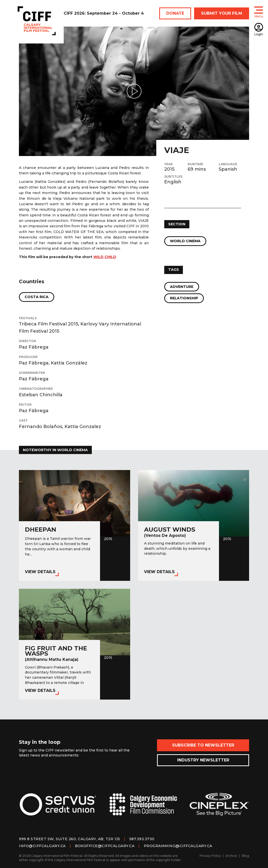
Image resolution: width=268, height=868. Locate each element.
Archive (231, 856)
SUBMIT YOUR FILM (222, 13)
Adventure (182, 287)
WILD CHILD (105, 257)
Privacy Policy (210, 856)
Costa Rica (37, 297)
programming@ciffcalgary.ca (178, 846)
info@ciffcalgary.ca (42, 846)
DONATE (175, 13)
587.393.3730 (142, 839)
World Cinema (185, 241)
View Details (40, 572)
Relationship (184, 298)
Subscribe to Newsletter (203, 745)
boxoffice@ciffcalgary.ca (105, 846)
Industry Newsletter (203, 760)
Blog (245, 856)
